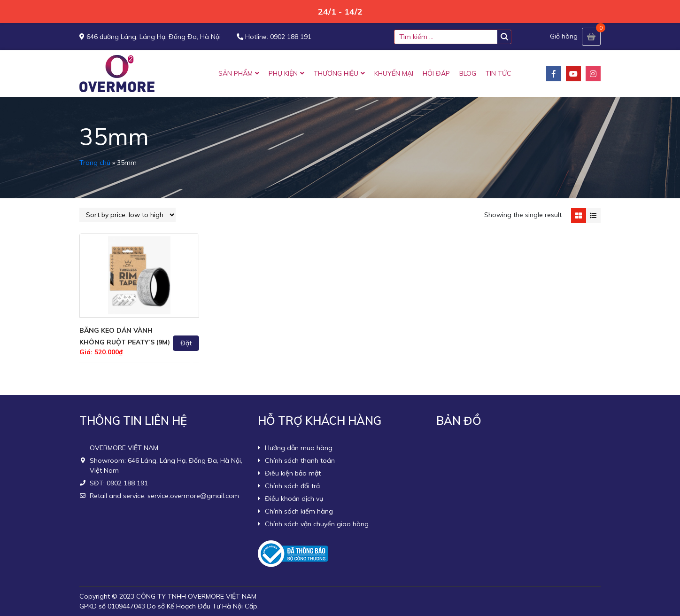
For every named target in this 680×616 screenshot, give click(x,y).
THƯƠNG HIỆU (336, 73)
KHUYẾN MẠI (394, 73)
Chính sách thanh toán (300, 460)
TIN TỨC (498, 73)
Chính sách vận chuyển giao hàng (317, 524)
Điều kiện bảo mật (293, 473)
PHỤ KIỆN (283, 73)
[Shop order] (127, 215)
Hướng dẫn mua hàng (299, 448)
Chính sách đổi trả (292, 486)
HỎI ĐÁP (436, 73)
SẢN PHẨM (236, 73)
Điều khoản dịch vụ (294, 499)
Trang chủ (95, 163)
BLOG (468, 73)
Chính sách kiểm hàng (299, 511)
